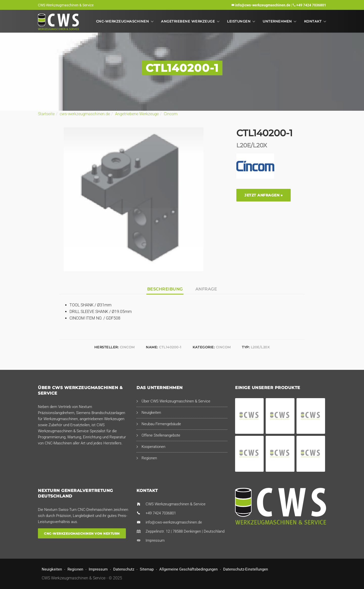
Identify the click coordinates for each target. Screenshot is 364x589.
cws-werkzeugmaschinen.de (85, 114)
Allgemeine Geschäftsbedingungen (188, 569)
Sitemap (147, 569)
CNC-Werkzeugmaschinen (123, 21)
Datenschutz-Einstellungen (246, 569)
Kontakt (313, 21)
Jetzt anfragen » (264, 195)
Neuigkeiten (151, 413)
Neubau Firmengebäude (161, 424)
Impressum (155, 540)
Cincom (171, 114)
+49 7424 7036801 (311, 5)
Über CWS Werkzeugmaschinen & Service (176, 401)
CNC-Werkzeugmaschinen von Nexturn (82, 534)
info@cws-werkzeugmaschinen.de (263, 5)
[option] (134, 199)
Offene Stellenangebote (161, 435)
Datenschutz (124, 569)
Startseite (46, 114)
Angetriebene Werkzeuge (188, 21)
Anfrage (206, 289)
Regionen (149, 458)
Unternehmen (277, 21)
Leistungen (239, 21)
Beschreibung (165, 289)
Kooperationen (153, 447)
